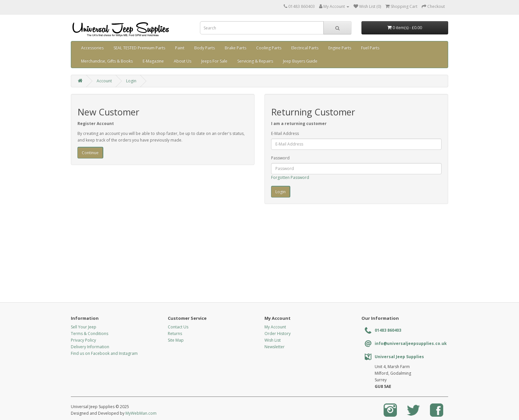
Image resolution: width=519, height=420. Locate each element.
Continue (90, 153)
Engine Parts (340, 48)
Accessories (92, 48)
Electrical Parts (305, 48)
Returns (175, 334)
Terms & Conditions (90, 334)
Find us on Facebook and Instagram (104, 353)
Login (131, 81)
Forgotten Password (290, 177)
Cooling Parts (269, 48)
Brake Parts (236, 48)
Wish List (273, 340)
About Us (183, 61)
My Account (275, 327)
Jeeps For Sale (214, 61)
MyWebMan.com (141, 413)
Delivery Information (90, 347)
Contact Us (178, 327)
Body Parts (205, 48)
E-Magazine (153, 61)
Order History (278, 334)
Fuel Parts (370, 48)
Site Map (176, 340)
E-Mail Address (285, 133)
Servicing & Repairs (255, 61)
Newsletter (275, 347)
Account (104, 81)
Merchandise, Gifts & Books (107, 61)
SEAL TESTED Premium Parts (139, 48)
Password (280, 158)
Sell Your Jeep (84, 327)
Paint (180, 48)
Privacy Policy (83, 340)
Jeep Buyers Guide (300, 61)
